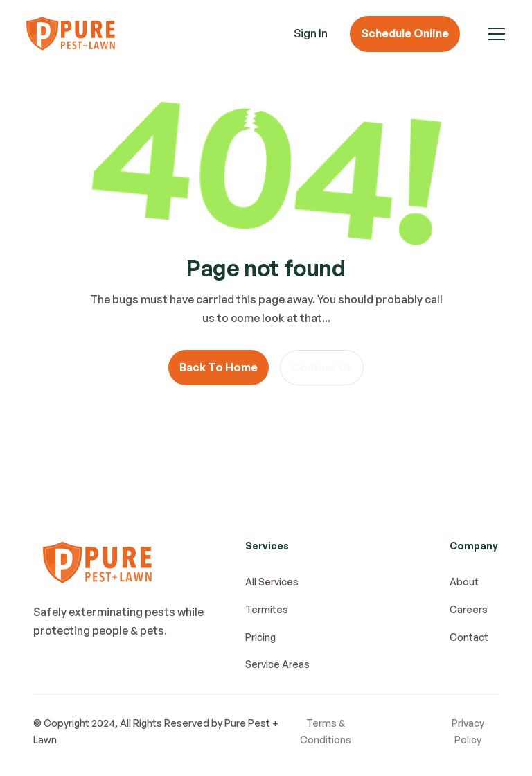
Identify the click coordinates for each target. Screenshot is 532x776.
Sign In (311, 33)
